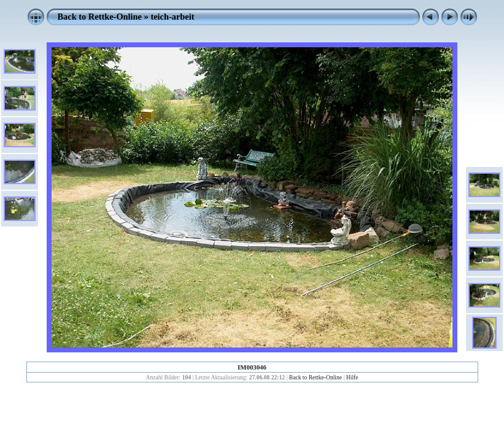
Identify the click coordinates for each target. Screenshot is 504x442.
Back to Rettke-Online (100, 17)
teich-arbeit (172, 17)
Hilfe (352, 377)
